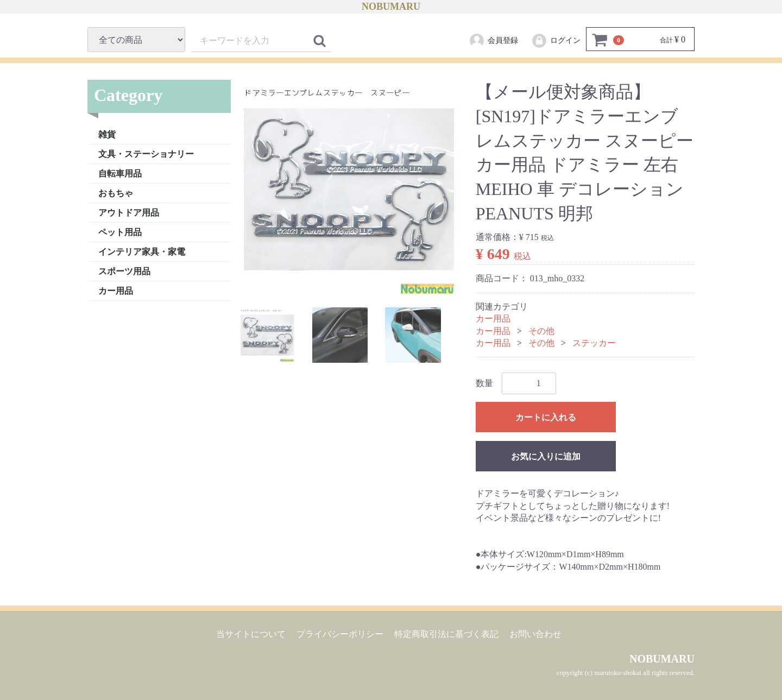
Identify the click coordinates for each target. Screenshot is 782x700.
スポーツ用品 (124, 271)
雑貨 (107, 134)
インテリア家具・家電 (142, 251)
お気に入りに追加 (546, 456)
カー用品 (116, 290)
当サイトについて (251, 634)
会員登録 (493, 41)
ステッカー (594, 343)
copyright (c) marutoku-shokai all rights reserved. (626, 673)
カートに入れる (546, 417)
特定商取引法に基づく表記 (446, 634)
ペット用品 (120, 232)
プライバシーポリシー (340, 634)
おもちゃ (116, 193)
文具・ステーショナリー (146, 153)
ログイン (556, 41)
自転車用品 (120, 173)
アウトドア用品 (129, 212)
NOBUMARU (391, 7)
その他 (541, 330)
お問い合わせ (535, 634)
